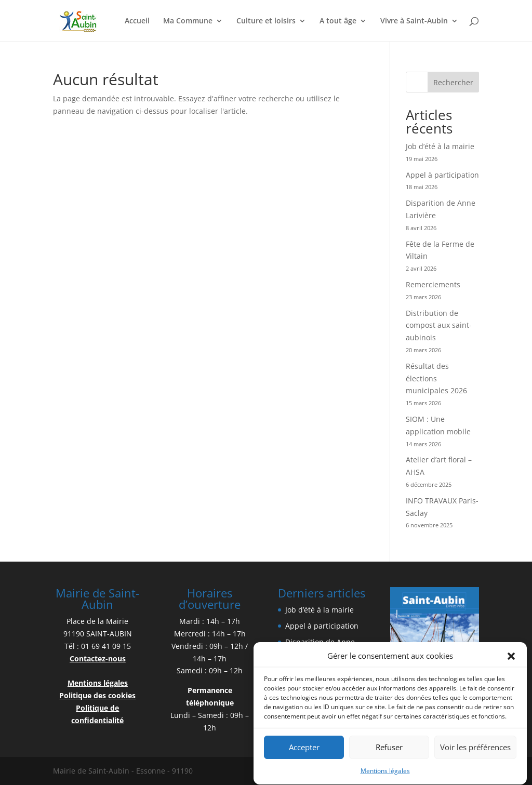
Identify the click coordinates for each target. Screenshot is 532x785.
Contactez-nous (98, 658)
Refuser (389, 751)
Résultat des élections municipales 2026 (436, 378)
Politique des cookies (97, 695)
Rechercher (453, 82)
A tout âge (338, 21)
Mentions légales (385, 774)
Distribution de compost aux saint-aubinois (439, 325)
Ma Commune (188, 21)
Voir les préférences (475, 751)
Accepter (304, 751)
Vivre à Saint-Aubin (414, 21)
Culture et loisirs (266, 21)
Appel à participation (442, 175)
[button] (511, 659)
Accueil (137, 21)
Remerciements (433, 284)
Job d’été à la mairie (440, 146)
